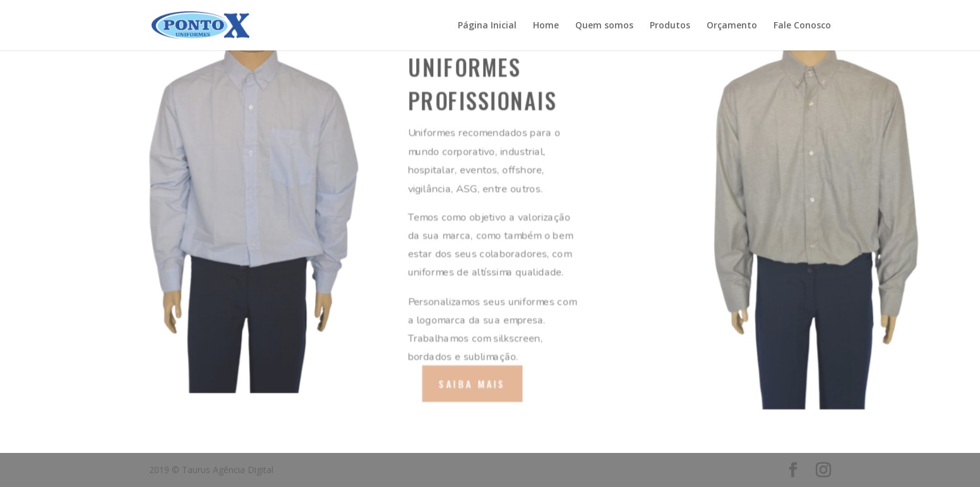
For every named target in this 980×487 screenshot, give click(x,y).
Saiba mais (472, 383)
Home (546, 26)
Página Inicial (487, 26)
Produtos (670, 26)
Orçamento (732, 26)
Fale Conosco (802, 26)
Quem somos (604, 26)
